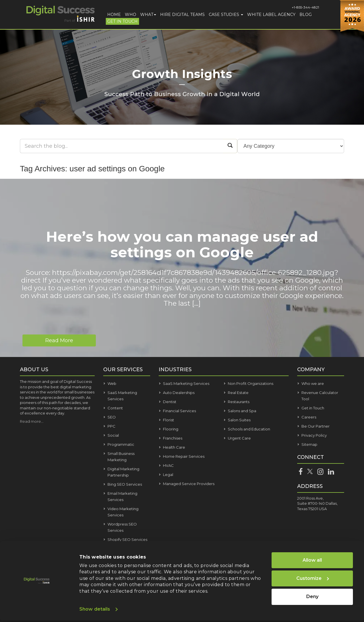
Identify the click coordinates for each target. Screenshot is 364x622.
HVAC (168, 465)
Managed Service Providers (189, 484)
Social (113, 435)
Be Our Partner (316, 426)
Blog (306, 15)
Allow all (312, 560)
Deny (312, 597)
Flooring (171, 429)
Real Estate (238, 393)
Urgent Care (239, 438)
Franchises (173, 438)
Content (115, 408)
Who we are (313, 383)
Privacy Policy (314, 435)
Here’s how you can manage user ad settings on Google (182, 245)
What (148, 15)
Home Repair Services (184, 456)
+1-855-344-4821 (305, 7)
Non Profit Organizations (251, 383)
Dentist (170, 402)
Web (112, 383)
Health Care (174, 447)
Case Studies (226, 15)
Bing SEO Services (125, 484)
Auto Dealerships (179, 393)
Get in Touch (122, 21)
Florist (168, 420)
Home (114, 15)
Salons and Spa (242, 411)
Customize (313, 578)
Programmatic (121, 444)
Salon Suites (239, 420)
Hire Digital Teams (182, 15)
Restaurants (239, 402)
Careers (309, 417)
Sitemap (309, 444)
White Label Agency (271, 15)
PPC (111, 426)
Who (131, 15)
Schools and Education (249, 429)
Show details (95, 609)
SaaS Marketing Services (186, 383)
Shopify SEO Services (127, 539)
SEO (112, 417)
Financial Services (179, 411)
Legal (168, 475)
